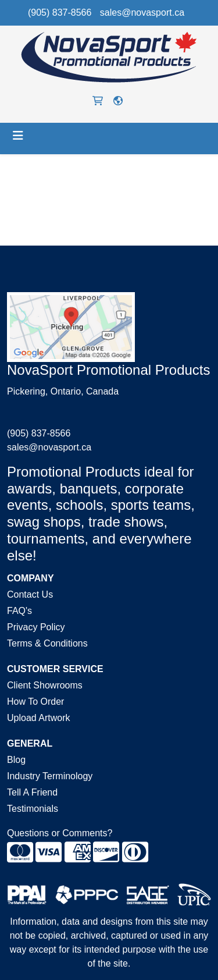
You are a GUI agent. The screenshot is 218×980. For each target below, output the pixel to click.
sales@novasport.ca (142, 13)
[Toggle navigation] (18, 136)
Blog (16, 760)
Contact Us (30, 594)
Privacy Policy (36, 627)
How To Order (35, 702)
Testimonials (33, 809)
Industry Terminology (50, 776)
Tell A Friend (32, 792)
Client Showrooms (45, 685)
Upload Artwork (39, 718)
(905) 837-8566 (60, 13)
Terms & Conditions (47, 643)
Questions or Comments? (60, 833)
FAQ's (19, 611)
